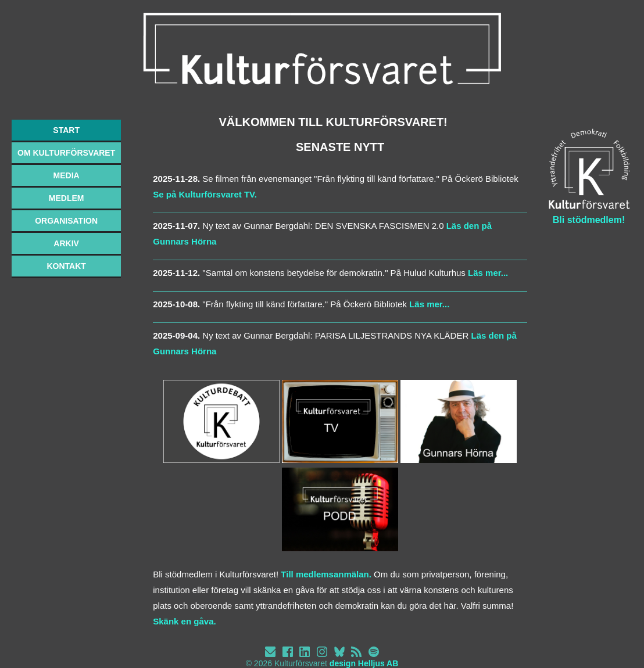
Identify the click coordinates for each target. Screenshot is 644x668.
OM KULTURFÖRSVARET (66, 153)
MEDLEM (67, 198)
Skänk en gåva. (184, 621)
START (66, 130)
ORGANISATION (66, 221)
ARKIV (66, 243)
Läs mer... (487, 273)
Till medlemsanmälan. (326, 574)
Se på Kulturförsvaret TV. (205, 194)
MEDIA (67, 175)
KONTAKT (66, 266)
